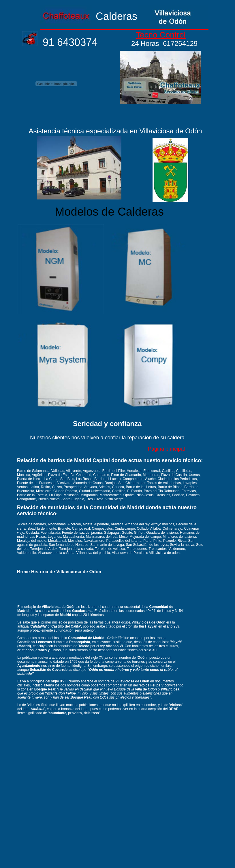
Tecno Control (161, 35)
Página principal (166, 449)
